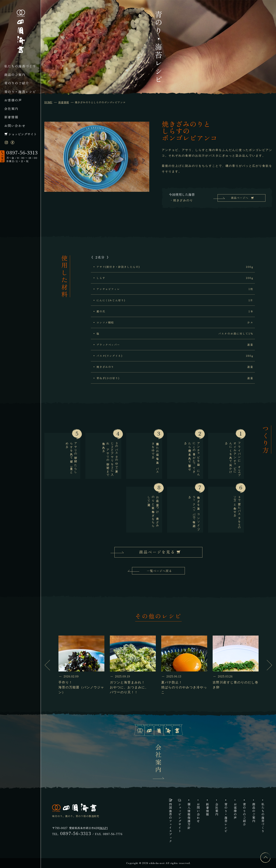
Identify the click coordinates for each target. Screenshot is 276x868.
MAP (103, 828)
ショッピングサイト (23, 134)
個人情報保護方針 (189, 816)
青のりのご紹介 (17, 83)
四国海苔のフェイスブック (170, 823)
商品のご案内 (15, 74)
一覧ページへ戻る (159, 571)
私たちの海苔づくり (20, 66)
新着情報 (11, 117)
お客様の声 (13, 100)
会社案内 (11, 108)
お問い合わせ (15, 126)
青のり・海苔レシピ (20, 92)
